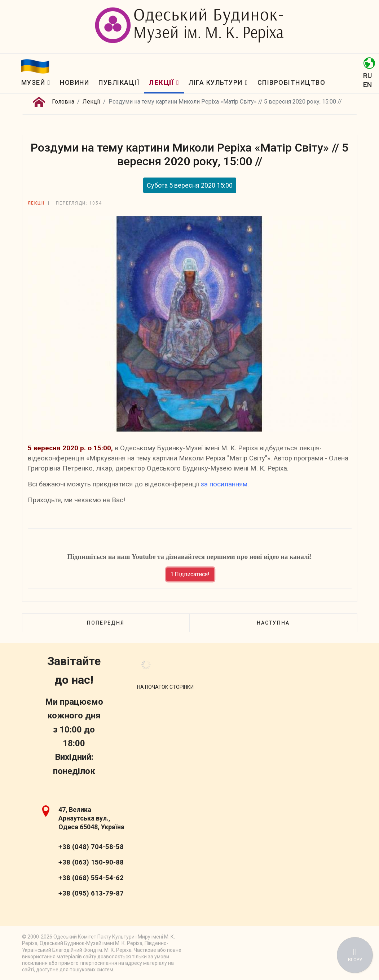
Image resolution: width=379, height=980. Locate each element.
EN (367, 85)
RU (367, 76)
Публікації (119, 82)
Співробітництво (292, 82)
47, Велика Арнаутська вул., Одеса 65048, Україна (91, 818)
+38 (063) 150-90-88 (91, 862)
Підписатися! (190, 574)
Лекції (161, 82)
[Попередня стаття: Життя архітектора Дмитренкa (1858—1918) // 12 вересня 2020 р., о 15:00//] (106, 623)
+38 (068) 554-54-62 (91, 878)
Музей (33, 82)
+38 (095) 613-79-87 (91, 893)
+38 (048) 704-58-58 (91, 847)
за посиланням (224, 484)
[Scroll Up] (165, 687)
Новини (74, 82)
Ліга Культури (216, 82)
